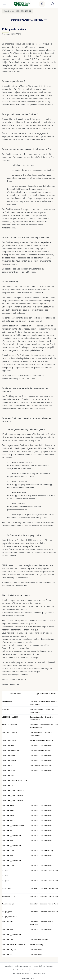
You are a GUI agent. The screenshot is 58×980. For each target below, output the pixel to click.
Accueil (7, 11)
